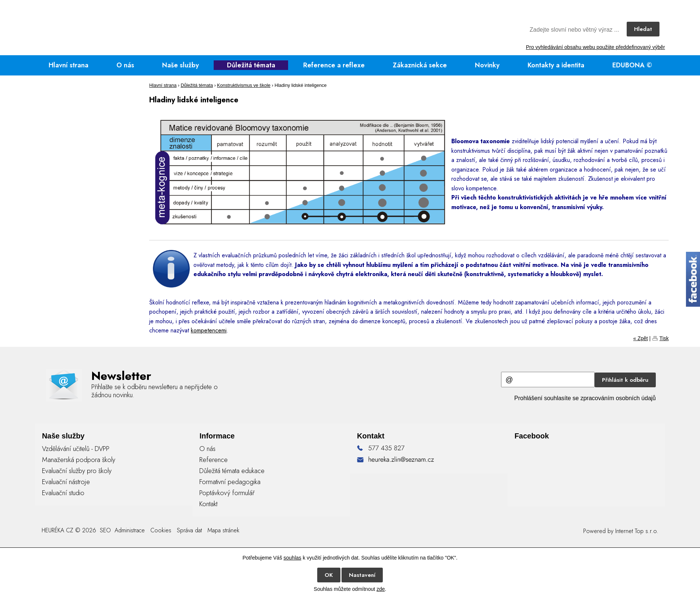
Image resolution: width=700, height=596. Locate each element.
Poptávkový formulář (227, 493)
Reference (213, 460)
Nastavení (362, 575)
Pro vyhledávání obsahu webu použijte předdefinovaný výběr (596, 47)
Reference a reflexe (334, 65)
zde (381, 589)
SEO (104, 530)
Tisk (664, 338)
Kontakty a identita (556, 65)
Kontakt (208, 504)
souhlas (293, 558)
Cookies (161, 530)
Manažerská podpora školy (79, 460)
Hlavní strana (69, 65)
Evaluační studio (63, 493)
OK (329, 575)
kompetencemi (209, 330)
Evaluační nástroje (66, 482)
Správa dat (189, 530)
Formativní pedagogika (230, 482)
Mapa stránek (223, 530)
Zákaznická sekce (420, 65)
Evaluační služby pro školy (77, 471)
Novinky (487, 65)
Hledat (643, 29)
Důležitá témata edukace (232, 471)
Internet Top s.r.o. (637, 531)
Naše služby (181, 65)
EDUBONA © (632, 65)
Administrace (130, 530)
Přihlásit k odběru (625, 380)
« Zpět (641, 338)
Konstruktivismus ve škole (244, 85)
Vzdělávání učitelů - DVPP (76, 449)
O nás (125, 65)
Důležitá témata (251, 65)
